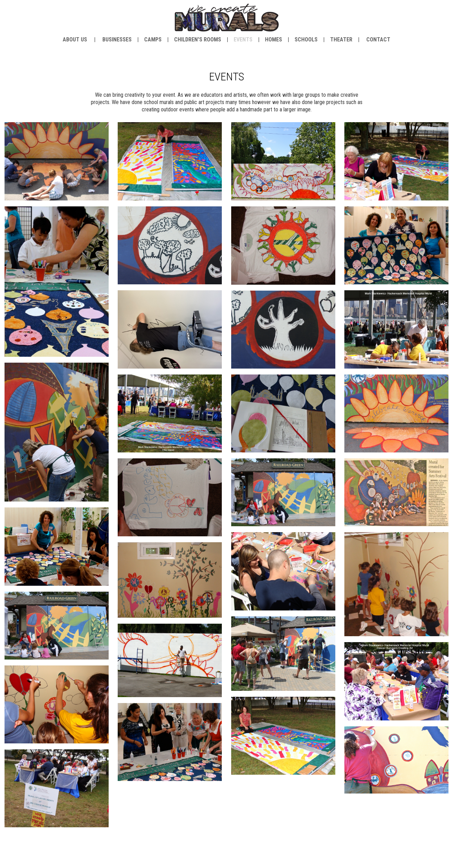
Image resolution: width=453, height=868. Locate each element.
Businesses (117, 40)
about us (75, 40)
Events (243, 40)
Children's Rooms (198, 40)
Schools (306, 40)
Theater (341, 40)
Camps (153, 40)
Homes (274, 40)
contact (378, 40)
